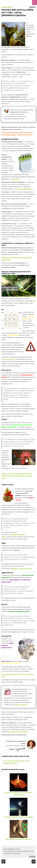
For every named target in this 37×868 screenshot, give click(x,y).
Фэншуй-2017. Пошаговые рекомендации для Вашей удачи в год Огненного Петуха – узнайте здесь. (17, 476)
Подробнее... (16, 179)
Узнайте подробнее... (21, 705)
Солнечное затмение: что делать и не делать (18, 817)
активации (13, 534)
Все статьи (32, 7)
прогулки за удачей (25, 568)
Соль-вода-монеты (8, 359)
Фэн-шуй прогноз (7, 7)
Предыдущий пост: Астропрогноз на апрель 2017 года (3, 861)
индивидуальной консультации (18, 732)
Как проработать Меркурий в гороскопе (18, 839)
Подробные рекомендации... (24, 189)
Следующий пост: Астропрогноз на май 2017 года (34, 861)
